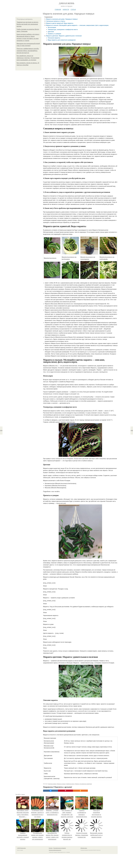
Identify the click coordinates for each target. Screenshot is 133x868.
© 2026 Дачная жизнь (21, 859)
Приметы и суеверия (54, 34)
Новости (66, 9)
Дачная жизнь (66, 3)
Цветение (51, 32)
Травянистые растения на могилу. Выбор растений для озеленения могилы (28, 24)
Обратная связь (84, 859)
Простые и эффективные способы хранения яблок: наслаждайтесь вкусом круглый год (28, 51)
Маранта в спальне (61, 795)
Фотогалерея (52, 27)
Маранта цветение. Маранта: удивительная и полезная (64, 36)
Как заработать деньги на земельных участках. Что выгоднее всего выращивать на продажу (28, 58)
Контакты (51, 859)
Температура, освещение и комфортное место (63, 30)
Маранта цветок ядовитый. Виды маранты (60, 23)
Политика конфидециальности (55, 861)
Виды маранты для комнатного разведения (62, 40)
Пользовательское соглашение (60, 859)
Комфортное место (70, 795)
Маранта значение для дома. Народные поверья (62, 19)
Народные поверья (52, 795)
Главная (58, 9)
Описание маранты (54, 38)
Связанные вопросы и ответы (56, 21)
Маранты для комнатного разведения (83, 795)
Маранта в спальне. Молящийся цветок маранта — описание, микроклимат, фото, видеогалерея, (77, 25)
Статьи (73, 9)
